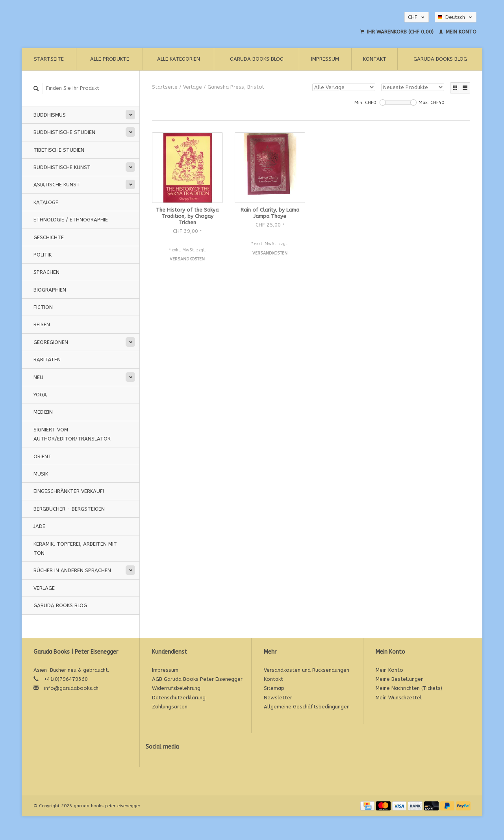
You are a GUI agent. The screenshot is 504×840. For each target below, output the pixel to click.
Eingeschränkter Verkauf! (69, 491)
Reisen (42, 324)
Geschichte (49, 237)
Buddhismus (50, 115)
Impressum (325, 59)
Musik (41, 474)
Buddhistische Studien (64, 132)
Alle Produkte (110, 59)
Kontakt (375, 59)
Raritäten (47, 360)
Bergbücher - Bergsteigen (69, 509)
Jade (39, 526)
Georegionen (51, 342)
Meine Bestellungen (400, 679)
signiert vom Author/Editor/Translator (72, 434)
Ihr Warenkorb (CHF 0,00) (398, 32)
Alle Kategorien (179, 59)
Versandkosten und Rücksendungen (307, 670)
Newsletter (278, 698)
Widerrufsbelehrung (176, 688)
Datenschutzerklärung (179, 698)
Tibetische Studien (59, 150)
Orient (43, 456)
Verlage (44, 588)
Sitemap (274, 688)
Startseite (49, 59)
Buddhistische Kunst (62, 167)
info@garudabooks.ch (71, 688)
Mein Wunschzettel (399, 698)
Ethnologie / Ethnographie (71, 220)
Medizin (43, 412)
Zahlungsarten (170, 707)
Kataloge (46, 202)
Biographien (50, 290)
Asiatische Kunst (57, 185)
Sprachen (46, 272)
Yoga (40, 395)
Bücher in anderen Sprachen (72, 570)
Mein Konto (458, 32)
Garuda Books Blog (257, 59)
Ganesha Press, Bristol (236, 87)
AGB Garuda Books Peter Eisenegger (197, 679)
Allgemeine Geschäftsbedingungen (307, 707)
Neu (38, 377)
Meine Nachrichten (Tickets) (409, 688)
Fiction (43, 307)
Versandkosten (187, 259)
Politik (43, 255)
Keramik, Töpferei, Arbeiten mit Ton (75, 548)
